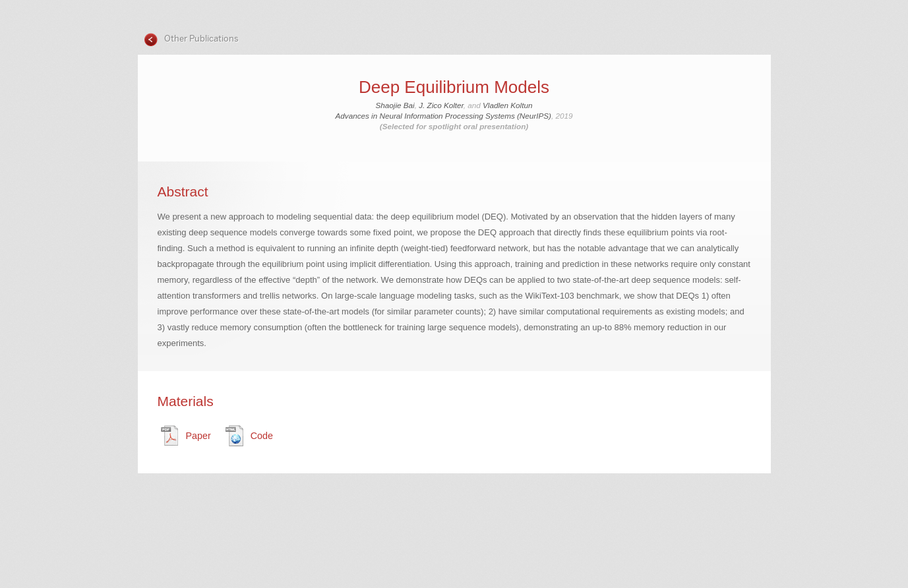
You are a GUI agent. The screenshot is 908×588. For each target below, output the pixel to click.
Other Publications (200, 39)
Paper (198, 436)
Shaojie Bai (395, 105)
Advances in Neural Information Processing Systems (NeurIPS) (443, 116)
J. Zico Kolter (441, 105)
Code (262, 436)
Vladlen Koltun (507, 105)
